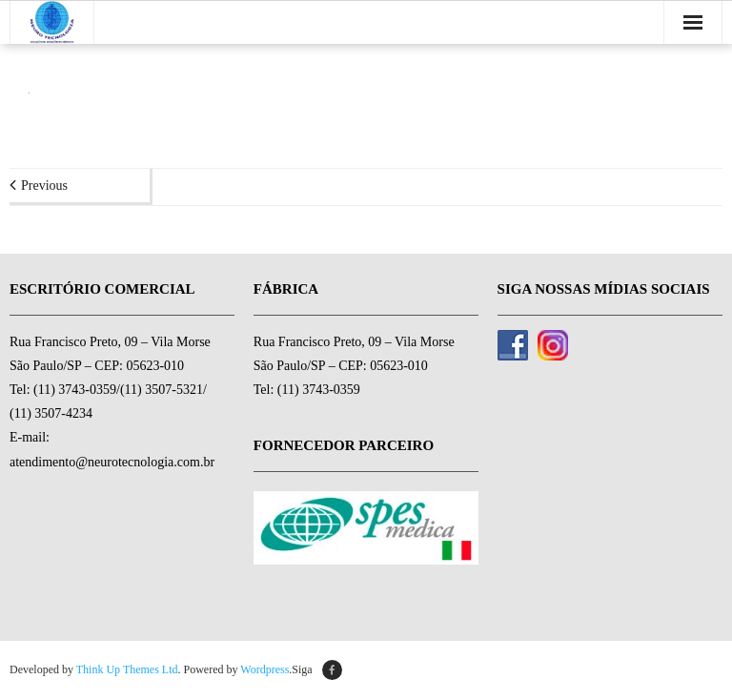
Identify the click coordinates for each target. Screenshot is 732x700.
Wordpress (264, 669)
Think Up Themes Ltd (127, 669)
